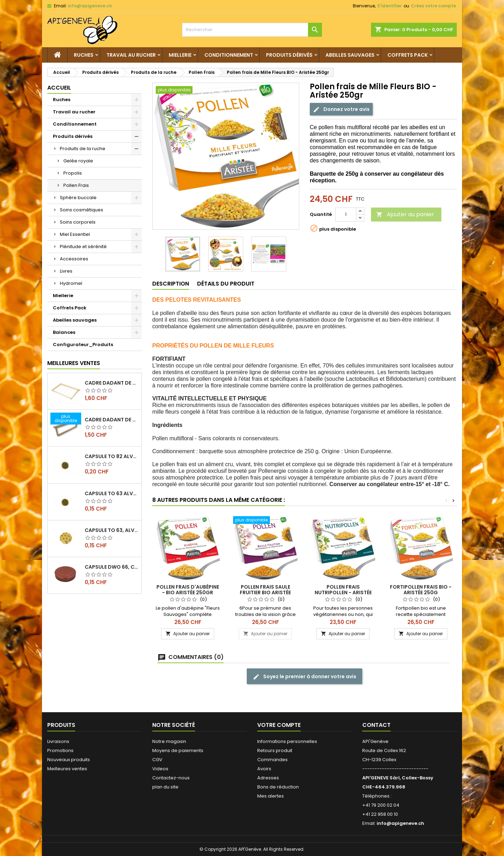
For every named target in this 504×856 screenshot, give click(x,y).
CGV (157, 760)
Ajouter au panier (405, 214)
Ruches (84, 55)
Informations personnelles (287, 741)
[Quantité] (346, 215)
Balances (64, 332)
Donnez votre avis (341, 109)
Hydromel (71, 283)
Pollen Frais (76, 185)
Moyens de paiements (178, 750)
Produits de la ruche (83, 149)
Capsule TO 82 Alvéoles (112, 456)
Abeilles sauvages (350, 55)
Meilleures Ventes (74, 363)
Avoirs (264, 769)
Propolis (73, 173)
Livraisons (58, 741)
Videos (160, 769)
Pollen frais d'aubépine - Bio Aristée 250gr (188, 590)
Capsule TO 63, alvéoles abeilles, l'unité (112, 530)
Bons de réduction (278, 787)
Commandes (272, 760)
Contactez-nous (171, 778)
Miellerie (180, 55)
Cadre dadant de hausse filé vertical (112, 420)
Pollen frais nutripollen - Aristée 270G (343, 592)
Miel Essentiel (75, 234)
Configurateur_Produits (83, 345)
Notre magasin (169, 741)
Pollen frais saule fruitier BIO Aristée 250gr (265, 592)
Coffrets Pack (408, 55)
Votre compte (279, 725)
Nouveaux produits (69, 760)
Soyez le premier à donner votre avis (304, 677)
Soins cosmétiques (82, 210)
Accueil (59, 88)
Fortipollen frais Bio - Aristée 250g (421, 590)
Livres (66, 271)
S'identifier (390, 6)
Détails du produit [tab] (226, 284)
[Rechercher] (252, 30)
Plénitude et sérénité (83, 247)
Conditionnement (229, 55)
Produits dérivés (289, 55)
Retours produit (275, 750)
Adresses (268, 778)
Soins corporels (78, 222)
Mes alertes (271, 796)
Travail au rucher (131, 55)
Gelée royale (78, 161)
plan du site (165, 787)
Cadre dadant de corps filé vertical (112, 383)
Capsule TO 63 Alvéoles (112, 493)
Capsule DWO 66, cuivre (112, 567)
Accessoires (74, 259)
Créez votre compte (433, 6)
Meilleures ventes (67, 769)
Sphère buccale (78, 198)
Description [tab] (171, 284)
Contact (376, 725)
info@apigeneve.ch (90, 6)
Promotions (60, 750)
